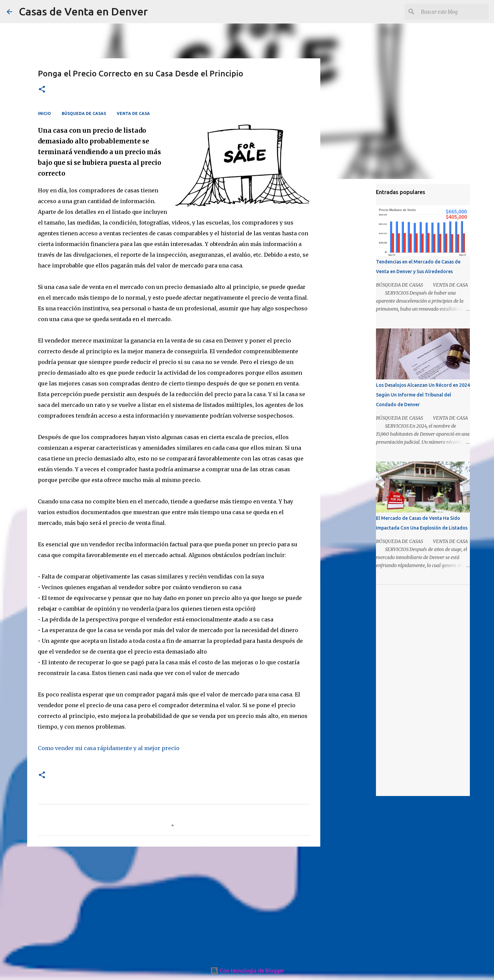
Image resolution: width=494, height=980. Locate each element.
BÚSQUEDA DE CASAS (84, 113)
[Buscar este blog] (453, 12)
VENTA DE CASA (133, 113)
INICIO (44, 113)
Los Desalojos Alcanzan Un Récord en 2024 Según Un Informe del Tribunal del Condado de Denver (423, 395)
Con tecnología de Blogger (247, 971)
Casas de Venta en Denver (83, 11)
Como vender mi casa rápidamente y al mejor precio (109, 748)
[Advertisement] (174, 904)
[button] (42, 90)
